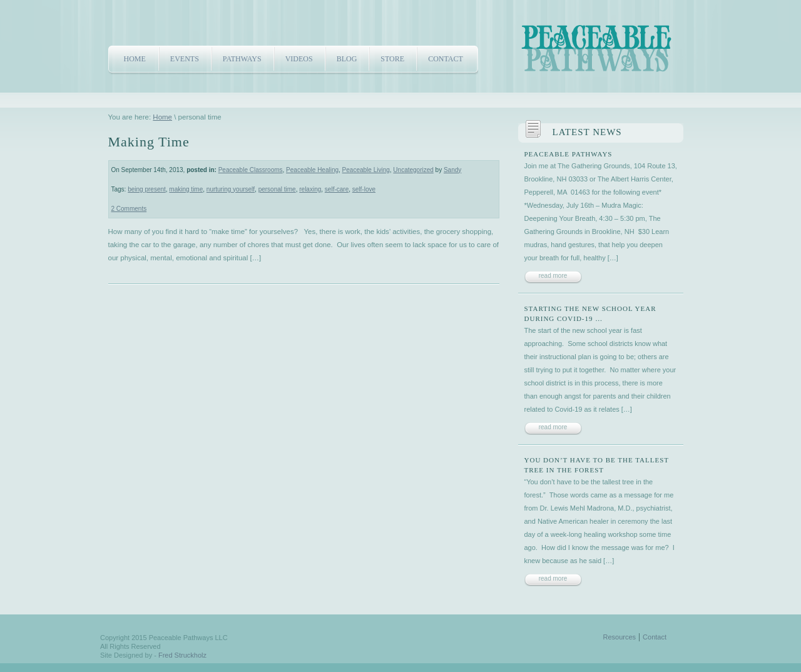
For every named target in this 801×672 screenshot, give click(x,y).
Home (135, 59)
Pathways (242, 59)
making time (186, 189)
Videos (299, 59)
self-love (364, 189)
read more (553, 276)
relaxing (310, 189)
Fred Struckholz (182, 655)
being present (147, 189)
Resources (620, 637)
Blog (347, 59)
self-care (337, 189)
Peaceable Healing (312, 170)
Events (185, 59)
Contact (446, 59)
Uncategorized (413, 170)
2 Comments (129, 209)
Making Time (149, 142)
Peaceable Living (366, 170)
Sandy (452, 170)
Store (392, 59)
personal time (277, 189)
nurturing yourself (231, 189)
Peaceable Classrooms (251, 170)
